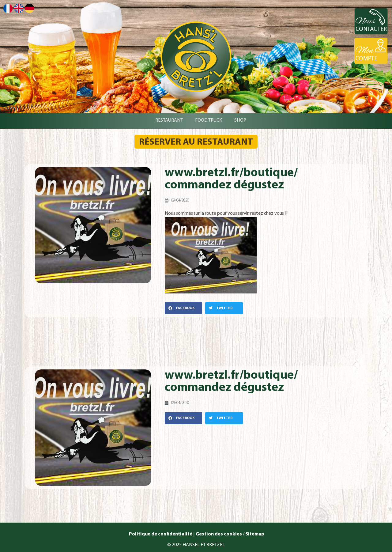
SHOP (240, 120)
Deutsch (29, 8)
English (19, 8)
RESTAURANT (169, 120)
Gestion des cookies (219, 534)
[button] (183, 308)
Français (8, 8)
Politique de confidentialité (160, 534)
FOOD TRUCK (209, 120)
